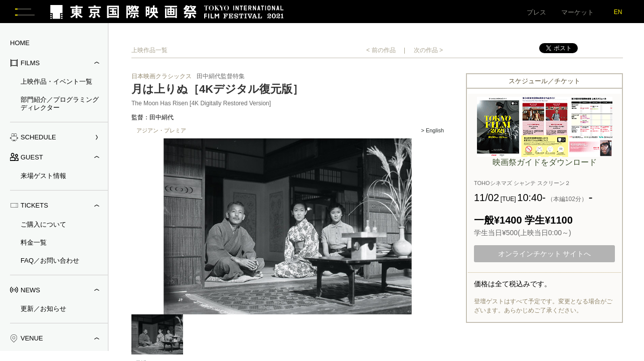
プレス (536, 12)
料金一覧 (34, 244)
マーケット (578, 12)
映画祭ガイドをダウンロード (545, 164)
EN (618, 12)
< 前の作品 (381, 52)
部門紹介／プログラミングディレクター (60, 106)
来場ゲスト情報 (43, 178)
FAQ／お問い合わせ (50, 262)
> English (432, 133)
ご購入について (43, 226)
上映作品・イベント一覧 (56, 83)
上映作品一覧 (149, 52)
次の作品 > (428, 52)
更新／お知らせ (43, 311)
